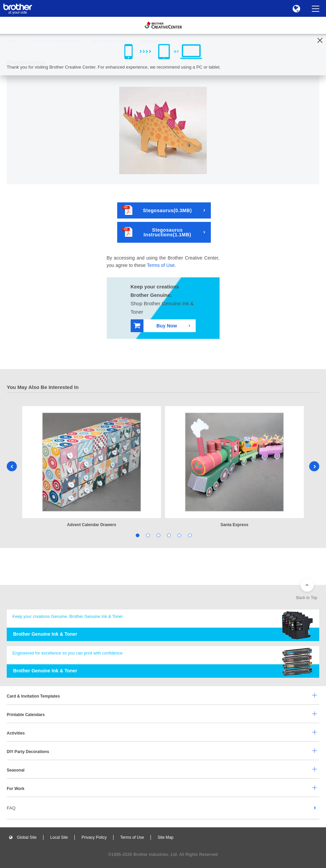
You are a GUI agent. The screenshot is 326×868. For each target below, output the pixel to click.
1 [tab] (137, 535)
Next (314, 466)
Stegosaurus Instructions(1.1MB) (157, 232)
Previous (12, 466)
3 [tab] (158, 535)
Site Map (166, 837)
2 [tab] (147, 535)
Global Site (27, 837)
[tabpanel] (92, 467)
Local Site (59, 837)
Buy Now (155, 326)
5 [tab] (179, 535)
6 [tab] (189, 535)
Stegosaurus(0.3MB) (157, 210)
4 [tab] (168, 535)
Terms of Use (161, 265)
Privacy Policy (94, 837)
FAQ (11, 808)
